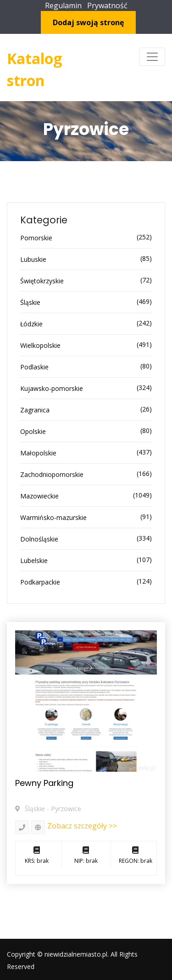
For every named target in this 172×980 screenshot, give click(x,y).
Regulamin (63, 5)
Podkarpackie (40, 582)
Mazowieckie (39, 496)
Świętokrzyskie (42, 281)
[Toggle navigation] (152, 57)
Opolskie (33, 431)
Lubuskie (33, 259)
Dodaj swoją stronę (88, 22)
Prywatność (107, 5)
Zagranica (35, 410)
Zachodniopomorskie (52, 474)
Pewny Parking (44, 783)
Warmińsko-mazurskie (53, 517)
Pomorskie (36, 238)
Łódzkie (31, 324)
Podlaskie (34, 367)
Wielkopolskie (40, 345)
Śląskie (30, 302)
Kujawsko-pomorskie (52, 388)
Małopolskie (38, 453)
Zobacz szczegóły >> (82, 826)
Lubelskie (34, 560)
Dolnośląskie (39, 539)
